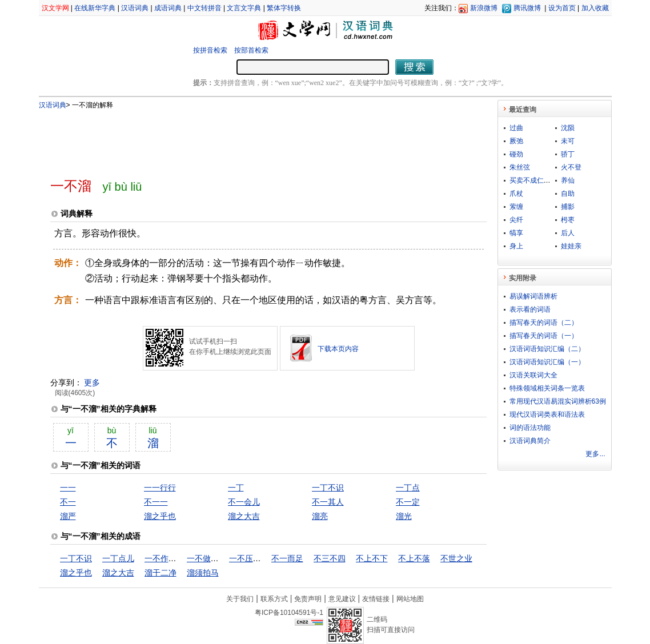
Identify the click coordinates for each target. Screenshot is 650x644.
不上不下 (372, 558)
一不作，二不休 (172, 558)
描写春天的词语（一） (544, 336)
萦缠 (516, 207)
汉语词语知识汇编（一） (547, 362)
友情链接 (376, 599)
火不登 (571, 167)
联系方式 (274, 599)
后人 (568, 233)
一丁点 (408, 488)
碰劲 (516, 154)
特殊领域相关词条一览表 (547, 388)
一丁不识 (328, 488)
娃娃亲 (571, 246)
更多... (595, 454)
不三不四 (330, 558)
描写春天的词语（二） (544, 323)
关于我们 (240, 599)
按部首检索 (251, 50)
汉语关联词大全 (533, 375)
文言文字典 (244, 8)
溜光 (404, 516)
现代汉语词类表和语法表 (547, 414)
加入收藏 (595, 8)
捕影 (568, 207)
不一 (68, 502)
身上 (516, 246)
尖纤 (516, 220)
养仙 (568, 180)
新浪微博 (484, 8)
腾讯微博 (527, 8)
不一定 (408, 502)
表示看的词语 (530, 309)
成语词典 (168, 8)
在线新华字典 (95, 8)
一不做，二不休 (215, 558)
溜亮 (320, 516)
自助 (568, 194)
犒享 (516, 233)
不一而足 (287, 558)
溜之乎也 (160, 516)
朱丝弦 (520, 167)
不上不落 (414, 558)
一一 (68, 488)
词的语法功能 (530, 428)
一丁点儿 (118, 558)
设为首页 (562, 8)
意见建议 (342, 599)
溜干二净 (161, 573)
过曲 (516, 128)
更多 (92, 383)
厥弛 (516, 141)
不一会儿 (244, 502)
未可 (568, 141)
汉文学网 (55, 8)
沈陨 (568, 128)
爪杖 (516, 194)
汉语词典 (135, 8)
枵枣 (568, 220)
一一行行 (160, 488)
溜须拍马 (203, 573)
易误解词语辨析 (533, 296)
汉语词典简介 (530, 441)
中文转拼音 (204, 8)
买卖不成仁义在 (533, 180)
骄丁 (568, 154)
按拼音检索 (210, 50)
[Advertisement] (250, 139)
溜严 (68, 516)
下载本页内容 (338, 349)
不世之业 (456, 558)
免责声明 (308, 599)
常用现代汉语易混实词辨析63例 (558, 401)
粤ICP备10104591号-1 (289, 613)
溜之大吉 (244, 516)
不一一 (156, 502)
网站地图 (410, 599)
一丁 (236, 488)
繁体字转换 (284, 8)
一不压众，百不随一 (265, 558)
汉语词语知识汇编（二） (547, 349)
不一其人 (328, 502)
